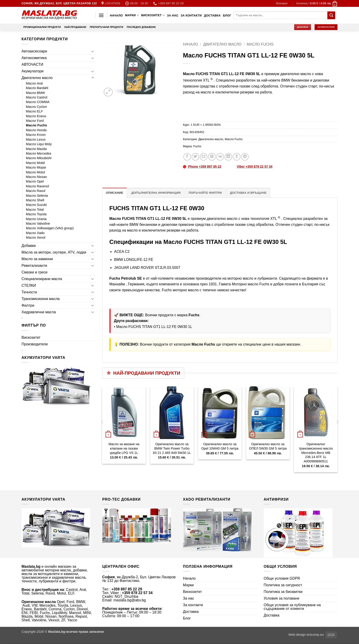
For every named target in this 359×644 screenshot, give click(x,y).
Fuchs (197, 146)
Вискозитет (153, 15)
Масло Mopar (36, 167)
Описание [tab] (115, 193)
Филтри (28, 305)
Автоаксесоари (34, 51)
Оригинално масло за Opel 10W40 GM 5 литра (220, 446)
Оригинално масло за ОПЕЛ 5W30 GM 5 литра (268, 446)
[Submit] (331, 15)
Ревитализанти (34, 266)
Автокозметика (34, 58)
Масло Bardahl (37, 88)
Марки (132, 15)
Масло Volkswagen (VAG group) (50, 228)
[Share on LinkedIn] (228, 157)
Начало (116, 15)
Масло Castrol (37, 97)
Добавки (29, 246)
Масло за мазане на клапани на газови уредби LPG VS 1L (124, 448)
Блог (227, 15)
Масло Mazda (36, 149)
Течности (29, 292)
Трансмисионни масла (41, 299)
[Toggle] (93, 51)
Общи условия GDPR (282, 578)
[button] (282, 3)
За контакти (191, 15)
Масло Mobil (35, 163)
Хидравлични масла (39, 312)
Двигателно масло (37, 78)
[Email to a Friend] (204, 157)
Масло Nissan (36, 177)
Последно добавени (141, 27)
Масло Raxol (36, 191)
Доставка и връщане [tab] (248, 193)
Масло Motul (35, 172)
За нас (173, 15)
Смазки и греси (34, 272)
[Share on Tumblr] (237, 157)
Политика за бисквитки (283, 592)
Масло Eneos (36, 116)
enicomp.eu (315, 635)
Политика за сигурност (283, 585)
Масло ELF (34, 111)
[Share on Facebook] (187, 157)
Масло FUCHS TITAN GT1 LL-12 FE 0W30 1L (154, 327)
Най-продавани (75, 27)
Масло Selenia (37, 196)
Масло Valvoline (38, 224)
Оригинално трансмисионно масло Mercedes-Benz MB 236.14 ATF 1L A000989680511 (316, 453)
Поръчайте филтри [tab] (205, 193)
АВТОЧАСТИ (32, 64)
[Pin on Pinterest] (212, 157)
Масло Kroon (36, 135)
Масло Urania (36, 219)
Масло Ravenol (37, 186)
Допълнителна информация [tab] (156, 193)
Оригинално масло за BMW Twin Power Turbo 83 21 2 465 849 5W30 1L (172, 448)
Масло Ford (35, 121)
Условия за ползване (282, 598)
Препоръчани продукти (106, 27)
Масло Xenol (36, 237)
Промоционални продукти (42, 27)
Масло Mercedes (39, 153)
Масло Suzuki (36, 205)
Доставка (212, 15)
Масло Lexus (36, 139)
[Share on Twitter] (195, 157)
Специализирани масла (42, 279)
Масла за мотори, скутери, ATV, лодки (54, 252)
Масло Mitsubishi (39, 158)
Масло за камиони (37, 259)
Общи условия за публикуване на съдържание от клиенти (292, 607)
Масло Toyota (36, 214)
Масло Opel (35, 181)
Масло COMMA (38, 102)
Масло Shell (35, 200)
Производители (35, 344)
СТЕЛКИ (29, 285)
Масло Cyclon (36, 107)
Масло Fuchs (36, 125)
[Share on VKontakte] (220, 157)
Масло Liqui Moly (39, 144)
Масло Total (35, 210)
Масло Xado (35, 233)
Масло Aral (34, 83)
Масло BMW (35, 93)
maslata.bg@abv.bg (129, 600)
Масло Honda (36, 130)
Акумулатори (33, 71)
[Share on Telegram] (245, 157)
